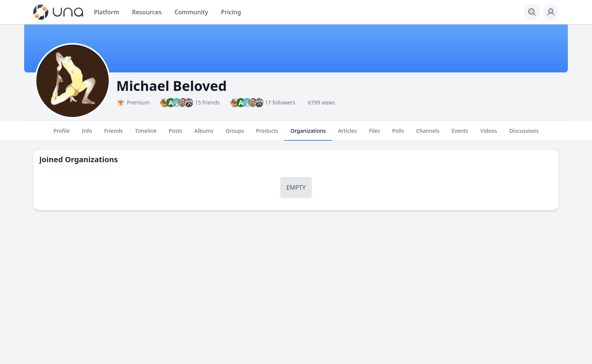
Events (460, 134)
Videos (489, 134)
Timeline (146, 134)
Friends (113, 134)
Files (375, 134)
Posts (176, 134)
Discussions (524, 134)
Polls (398, 134)
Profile (61, 134)
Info (87, 134)
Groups (235, 134)
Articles (347, 134)
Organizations (308, 134)
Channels (428, 134)
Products (267, 134)
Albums (204, 134)
